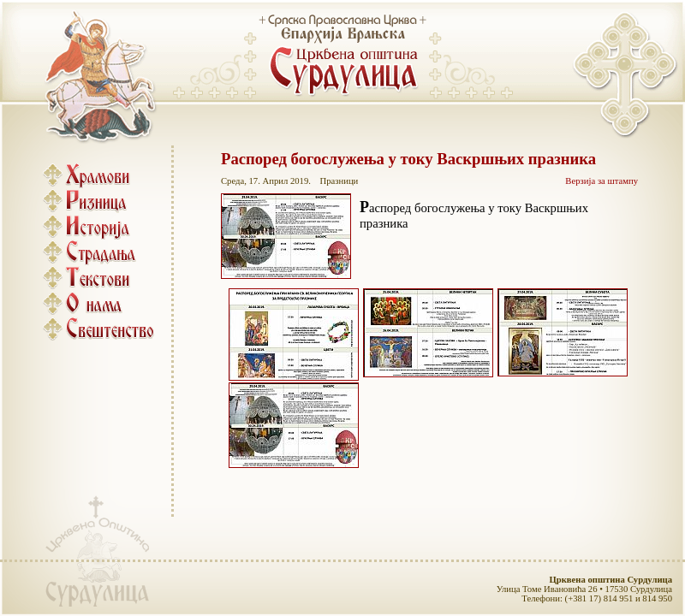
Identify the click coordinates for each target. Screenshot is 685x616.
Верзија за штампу (602, 181)
